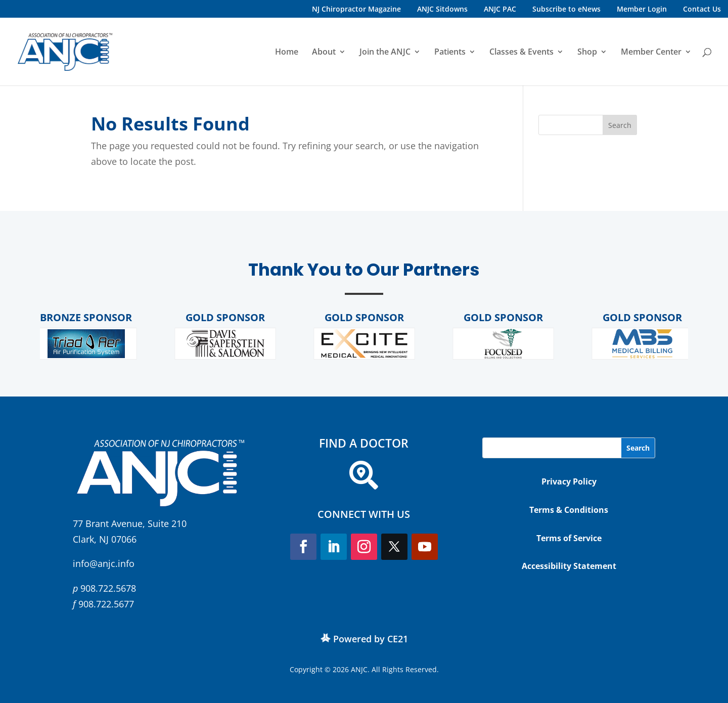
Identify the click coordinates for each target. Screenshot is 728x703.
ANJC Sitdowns (442, 9)
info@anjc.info (104, 563)
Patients (450, 53)
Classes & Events (521, 53)
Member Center (651, 53)
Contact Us (702, 9)
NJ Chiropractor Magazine (356, 9)
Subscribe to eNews (566, 9)
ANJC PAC (500, 9)
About (324, 53)
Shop (587, 53)
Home (287, 53)
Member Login (642, 9)
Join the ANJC (385, 53)
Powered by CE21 (371, 639)
